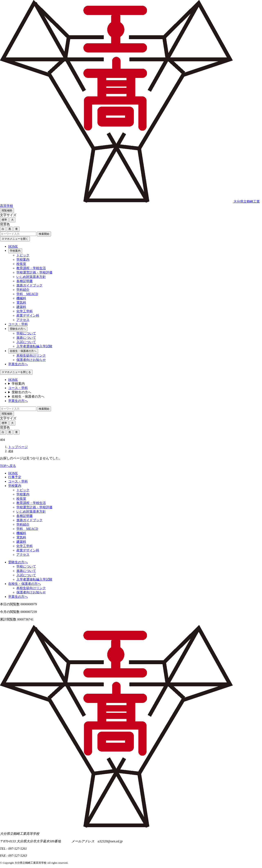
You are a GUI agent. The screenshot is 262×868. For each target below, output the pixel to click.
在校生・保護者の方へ (23, 351)
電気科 (21, 303)
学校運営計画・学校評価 (34, 272)
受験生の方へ (18, 329)
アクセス (23, 320)
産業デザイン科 (28, 315)
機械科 (21, 298)
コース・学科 (18, 324)
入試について (26, 342)
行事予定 (15, 477)
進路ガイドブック (29, 285)
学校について (26, 333)
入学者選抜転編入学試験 (34, 346)
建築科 (21, 307)
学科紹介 (23, 290)
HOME (13, 246)
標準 (4, 220)
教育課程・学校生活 (31, 268)
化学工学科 (25, 311)
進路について (26, 338)
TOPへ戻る (8, 466)
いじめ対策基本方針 (31, 277)
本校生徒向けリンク (31, 355)
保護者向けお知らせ (31, 360)
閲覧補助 (7, 210)
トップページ (18, 447)
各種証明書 (25, 281)
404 (11, 451)
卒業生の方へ (18, 364)
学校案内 (15, 251)
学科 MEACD (27, 294)
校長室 (21, 264)
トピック (23, 255)
